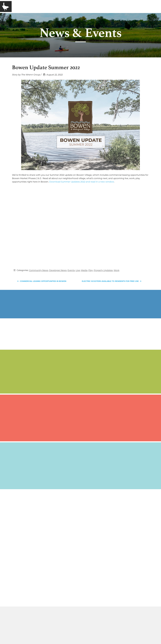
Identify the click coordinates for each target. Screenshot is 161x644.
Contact (83, 6)
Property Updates (103, 270)
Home (19, 6)
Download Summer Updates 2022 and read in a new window (82, 182)
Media (70, 6)
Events (71, 270)
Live (78, 270)
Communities (52, 6)
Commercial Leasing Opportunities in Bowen (41, 281)
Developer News (58, 270)
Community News (39, 270)
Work (116, 270)
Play (91, 270)
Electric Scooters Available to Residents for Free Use (112, 281)
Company (32, 6)
